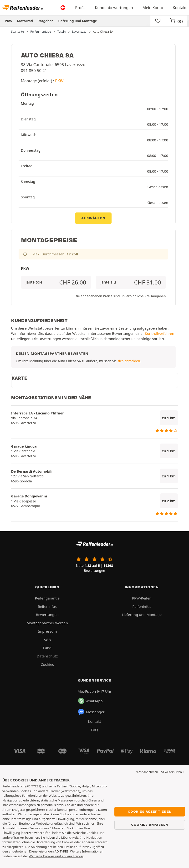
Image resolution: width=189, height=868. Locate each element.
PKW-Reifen (142, 598)
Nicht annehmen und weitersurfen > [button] (160, 772)
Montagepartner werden (47, 623)
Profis (80, 8)
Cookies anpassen (150, 825)
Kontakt (180, 8)
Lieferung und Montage (77, 21)
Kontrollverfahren (160, 333)
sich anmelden (129, 361)
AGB (47, 640)
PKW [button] (59, 81)
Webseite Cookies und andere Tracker (56, 856)
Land (47, 648)
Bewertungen (47, 615)
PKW (9, 21)
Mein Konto (153, 8)
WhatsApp (90, 701)
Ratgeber (45, 21)
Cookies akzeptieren (150, 811)
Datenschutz (47, 656)
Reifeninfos (47, 606)
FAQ (94, 730)
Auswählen (93, 218)
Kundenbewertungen (114, 8)
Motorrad (25, 21)
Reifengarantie (47, 598)
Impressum (47, 631)
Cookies (47, 664)
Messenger (91, 712)
